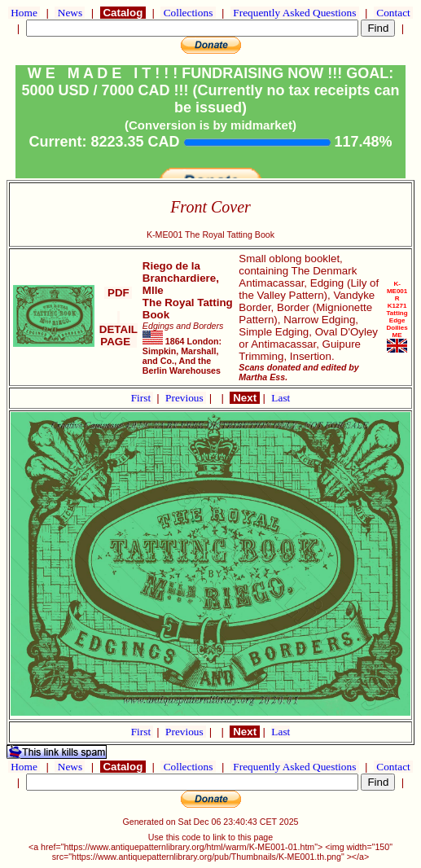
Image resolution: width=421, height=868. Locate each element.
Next (244, 398)
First (143, 398)
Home (24, 13)
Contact (393, 13)
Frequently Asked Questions (295, 13)
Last (281, 398)
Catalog (123, 13)
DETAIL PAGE (118, 329)
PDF (118, 293)
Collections (188, 13)
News (70, 13)
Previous (186, 398)
